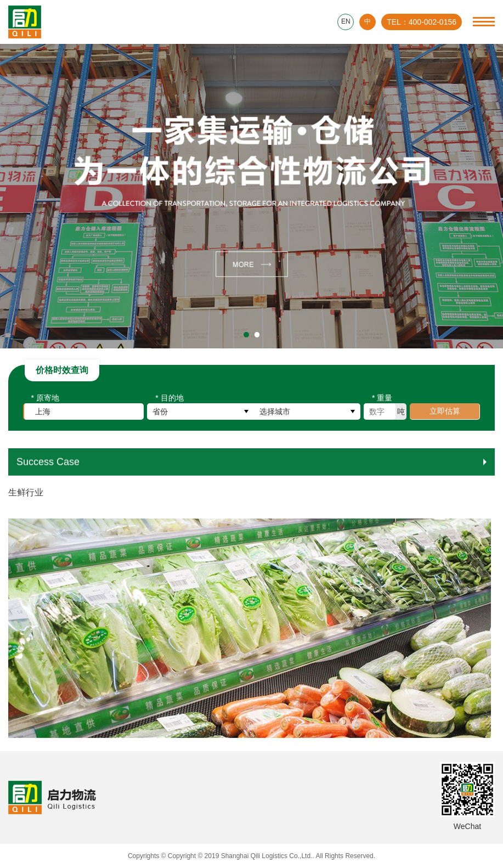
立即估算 (445, 414)
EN (346, 22)
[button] (246, 335)
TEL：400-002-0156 (422, 22)
